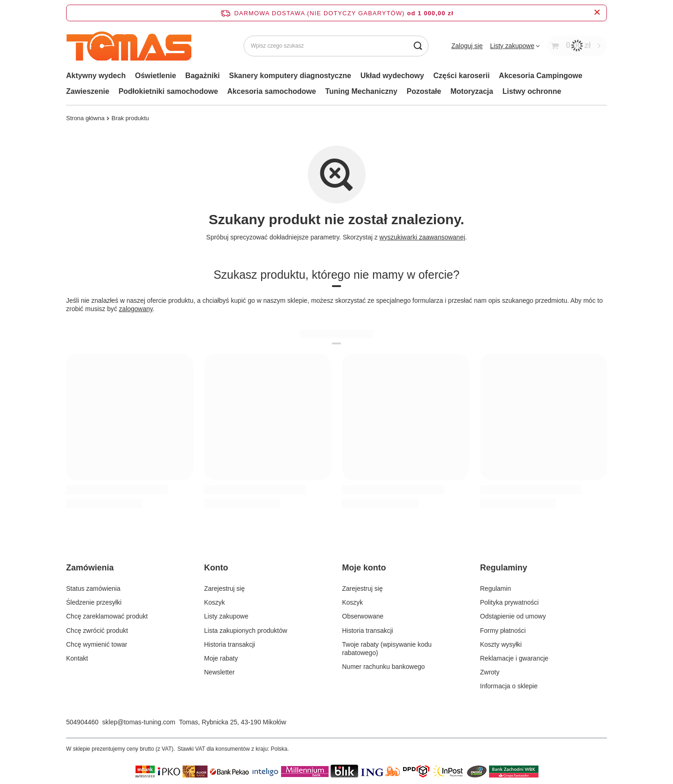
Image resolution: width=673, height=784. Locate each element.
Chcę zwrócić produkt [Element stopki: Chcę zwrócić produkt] (97, 631)
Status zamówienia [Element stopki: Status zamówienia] (93, 588)
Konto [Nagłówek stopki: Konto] (216, 568)
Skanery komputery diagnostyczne (290, 76)
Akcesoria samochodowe (272, 91)
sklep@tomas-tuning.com (139, 722)
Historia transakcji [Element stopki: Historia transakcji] (230, 644)
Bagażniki (203, 76)
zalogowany (136, 309)
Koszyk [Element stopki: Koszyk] (215, 602)
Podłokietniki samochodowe (168, 91)
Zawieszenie (88, 91)
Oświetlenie (156, 76)
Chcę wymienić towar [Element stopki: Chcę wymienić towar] (97, 644)
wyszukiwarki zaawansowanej (422, 237)
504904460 (82, 722)
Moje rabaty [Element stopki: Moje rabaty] (221, 658)
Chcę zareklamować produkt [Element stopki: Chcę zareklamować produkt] (107, 616)
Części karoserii (461, 76)
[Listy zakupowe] (515, 46)
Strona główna (85, 118)
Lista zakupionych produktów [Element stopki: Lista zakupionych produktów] (246, 631)
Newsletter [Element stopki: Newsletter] (220, 672)
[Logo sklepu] (129, 46)
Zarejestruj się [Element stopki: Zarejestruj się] (225, 588)
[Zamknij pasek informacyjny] (597, 13)
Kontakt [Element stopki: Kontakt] (77, 658)
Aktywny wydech (96, 76)
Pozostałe (424, 91)
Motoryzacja (471, 91)
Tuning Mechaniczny (361, 91)
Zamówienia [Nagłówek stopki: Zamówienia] (90, 568)
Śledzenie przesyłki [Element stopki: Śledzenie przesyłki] (94, 602)
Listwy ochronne (532, 91)
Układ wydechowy (392, 76)
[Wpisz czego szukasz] (336, 46)
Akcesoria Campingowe (541, 76)
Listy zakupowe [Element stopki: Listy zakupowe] (226, 616)
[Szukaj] (418, 46)
